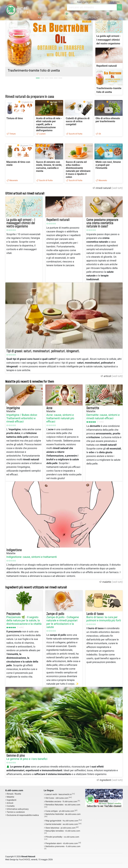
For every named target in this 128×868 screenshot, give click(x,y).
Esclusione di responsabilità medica (23, 815)
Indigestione (14, 550)
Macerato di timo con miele (18, 163)
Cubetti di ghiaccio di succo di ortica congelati (78, 121)
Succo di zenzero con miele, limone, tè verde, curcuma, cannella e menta (49, 166)
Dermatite (93, 408)
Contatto (11, 806)
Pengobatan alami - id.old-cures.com (62, 843)
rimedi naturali (103, 188)
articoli (107, 376)
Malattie (73, 16)
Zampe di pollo (55, 614)
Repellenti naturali (107, 66)
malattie (107, 582)
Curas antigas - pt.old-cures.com (60, 811)
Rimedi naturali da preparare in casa (30, 97)
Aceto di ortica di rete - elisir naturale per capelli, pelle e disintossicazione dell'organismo (49, 124)
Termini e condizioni (16, 812)
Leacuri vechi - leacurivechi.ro (58, 794)
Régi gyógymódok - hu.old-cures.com (62, 821)
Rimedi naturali (46, 16)
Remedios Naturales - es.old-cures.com (63, 805)
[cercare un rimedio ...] (92, 7)
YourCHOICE (24, 860)
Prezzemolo (13, 614)
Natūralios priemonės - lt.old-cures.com (63, 846)
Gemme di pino (16, 756)
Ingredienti (93, 16)
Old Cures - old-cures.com (57, 798)
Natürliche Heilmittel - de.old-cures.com (63, 814)
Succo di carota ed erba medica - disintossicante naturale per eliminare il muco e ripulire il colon (78, 169)
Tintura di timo (15, 118)
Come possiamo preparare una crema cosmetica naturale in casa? (102, 223)
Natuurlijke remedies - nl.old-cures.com (63, 831)
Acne (49, 408)
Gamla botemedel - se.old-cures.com (62, 824)
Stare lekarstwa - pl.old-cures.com (60, 828)
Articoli (113, 16)
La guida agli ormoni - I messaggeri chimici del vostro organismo (109, 40)
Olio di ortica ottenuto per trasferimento (108, 120)
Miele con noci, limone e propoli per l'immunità (108, 165)
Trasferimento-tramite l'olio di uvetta (34, 70)
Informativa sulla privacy (18, 809)
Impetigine (13, 408)
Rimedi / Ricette (14, 794)
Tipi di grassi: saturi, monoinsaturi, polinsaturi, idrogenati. (43, 351)
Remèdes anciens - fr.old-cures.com (61, 802)
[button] (12, 43)
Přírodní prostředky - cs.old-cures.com (62, 837)
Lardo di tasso (95, 614)
